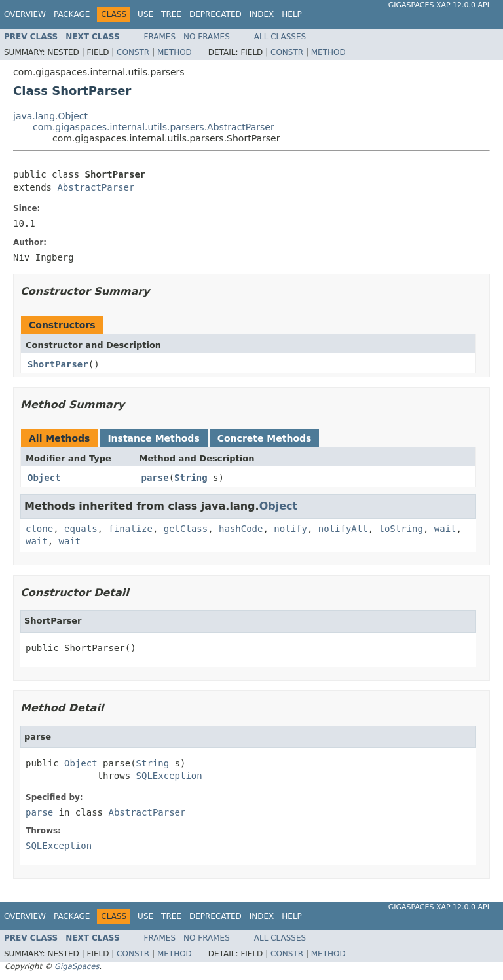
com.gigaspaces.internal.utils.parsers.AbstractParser (154, 127)
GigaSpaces (77, 966)
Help (292, 14)
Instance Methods (153, 438)
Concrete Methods (265, 438)
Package (72, 14)
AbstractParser (96, 187)
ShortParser (58, 364)
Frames (160, 37)
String (191, 478)
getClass (186, 529)
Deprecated (215, 14)
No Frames (207, 37)
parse (155, 478)
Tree (171, 14)
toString (401, 529)
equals (81, 529)
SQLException (169, 776)
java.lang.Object (50, 116)
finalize (130, 529)
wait (445, 529)
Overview (25, 14)
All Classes (280, 37)
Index (262, 14)
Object (44, 478)
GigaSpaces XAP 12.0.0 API (439, 5)
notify (290, 529)
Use (145, 14)
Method (175, 52)
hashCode (241, 529)
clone (39, 529)
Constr (133, 52)
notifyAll (343, 529)
